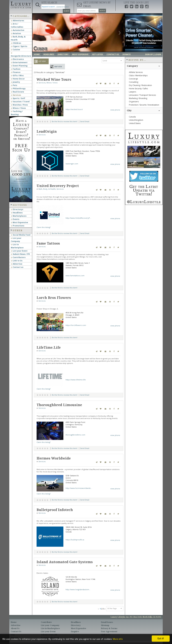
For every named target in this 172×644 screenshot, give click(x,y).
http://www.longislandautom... (78, 589)
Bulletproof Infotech (55, 510)
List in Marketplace (50, 628)
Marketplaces (19, 216)
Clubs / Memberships (138, 75)
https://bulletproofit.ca (75, 540)
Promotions (18, 226)
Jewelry (15, 82)
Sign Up (102, 11)
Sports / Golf (18, 98)
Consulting (134, 82)
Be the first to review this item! (65, 121)
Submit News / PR (20, 254)
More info (118, 639)
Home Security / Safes (138, 89)
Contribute (46, 622)
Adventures (18, 21)
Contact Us (113, 54)
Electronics (17, 59)
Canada (132, 117)
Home (37, 54)
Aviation (16, 33)
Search (66, 11)
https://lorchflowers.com (76, 325)
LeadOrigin (47, 132)
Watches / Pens (19, 105)
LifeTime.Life (49, 348)
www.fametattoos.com (75, 276)
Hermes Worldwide (54, 458)
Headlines (17, 213)
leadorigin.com (72, 164)
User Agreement (109, 632)
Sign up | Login (153, 54)
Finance (16, 72)
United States (135, 123)
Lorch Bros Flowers (54, 298)
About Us (15, 628)
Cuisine (15, 50)
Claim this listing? (44, 227)
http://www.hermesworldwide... (79, 488)
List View (42, 61)
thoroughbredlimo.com (75, 435)
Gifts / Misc (17, 75)
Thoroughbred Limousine (59, 405)
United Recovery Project (58, 186)
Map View (58, 67)
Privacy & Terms (109, 628)
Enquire (75, 632)
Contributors (18, 257)
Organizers (134, 102)
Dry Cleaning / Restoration (140, 85)
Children (16, 43)
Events (15, 219)
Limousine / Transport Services (142, 95)
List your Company (50, 625)
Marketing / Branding (138, 98)
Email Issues (107, 622)
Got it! (161, 638)
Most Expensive (19, 222)
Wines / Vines (18, 108)
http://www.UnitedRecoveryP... (78, 218)
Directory (63, 54)
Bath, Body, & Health (47, 189)
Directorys (17, 209)
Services (16, 95)
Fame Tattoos (48, 243)
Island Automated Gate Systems (65, 562)
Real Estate (17, 92)
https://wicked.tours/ (74, 109)
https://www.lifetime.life (76, 380)
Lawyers (132, 92)
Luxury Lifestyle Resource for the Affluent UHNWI (21, 5)
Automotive (18, 30)
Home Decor (18, 79)
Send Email (85, 121)
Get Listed (98, 54)
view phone (115, 110)
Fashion (16, 69)
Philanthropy (18, 89)
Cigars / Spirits (19, 46)
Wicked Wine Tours (54, 80)
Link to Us (17, 261)
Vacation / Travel (20, 102)
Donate (127, 54)
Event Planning (19, 66)
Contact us (17, 267)
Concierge (133, 79)
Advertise (17, 264)
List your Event (19, 251)
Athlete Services (136, 72)
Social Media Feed (21, 235)
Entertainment (19, 62)
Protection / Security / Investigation (144, 105)
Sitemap (105, 625)
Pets (14, 85)
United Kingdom (136, 120)
